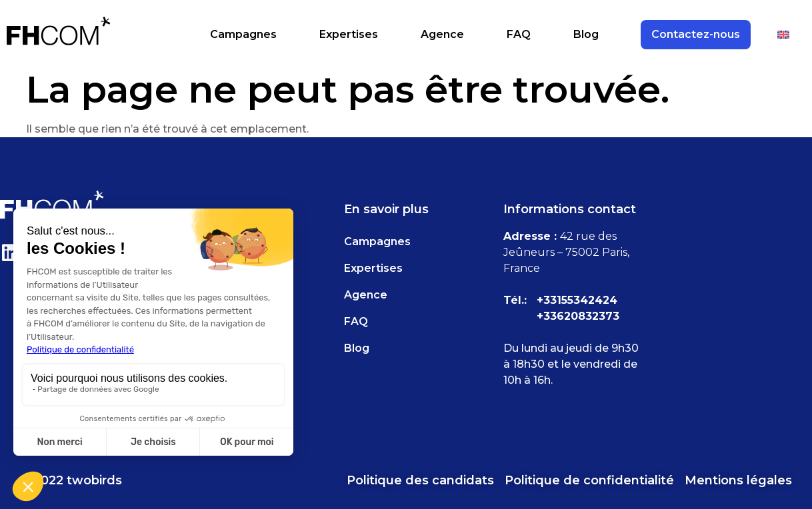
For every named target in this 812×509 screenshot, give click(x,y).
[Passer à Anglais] (783, 35)
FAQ (519, 34)
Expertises (349, 34)
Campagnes (243, 34)
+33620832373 (578, 316)
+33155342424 (577, 300)
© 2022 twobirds (71, 480)
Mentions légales (738, 480)
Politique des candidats (420, 480)
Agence (442, 34)
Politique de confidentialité (589, 480)
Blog (586, 34)
